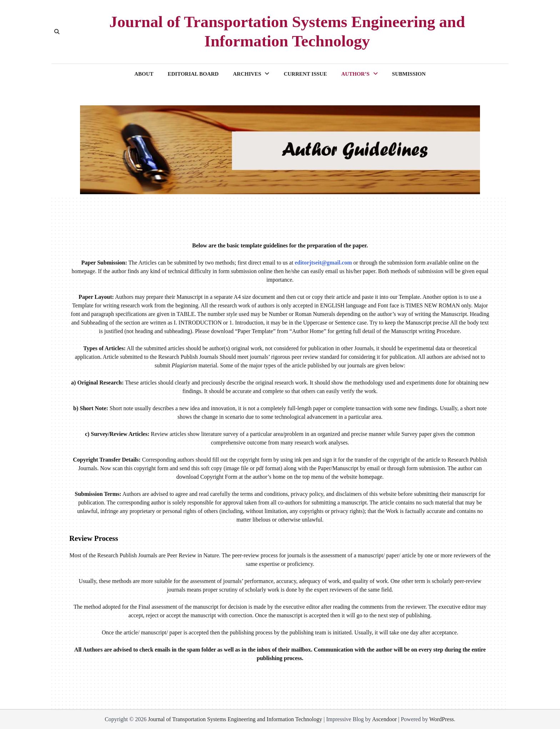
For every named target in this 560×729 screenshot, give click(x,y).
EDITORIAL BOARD (193, 74)
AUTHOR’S (355, 74)
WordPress (442, 719)
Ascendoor (384, 719)
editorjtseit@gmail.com (323, 263)
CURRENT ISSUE (305, 74)
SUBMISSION (409, 74)
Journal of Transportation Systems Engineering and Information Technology (287, 31)
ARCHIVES (247, 74)
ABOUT (144, 74)
